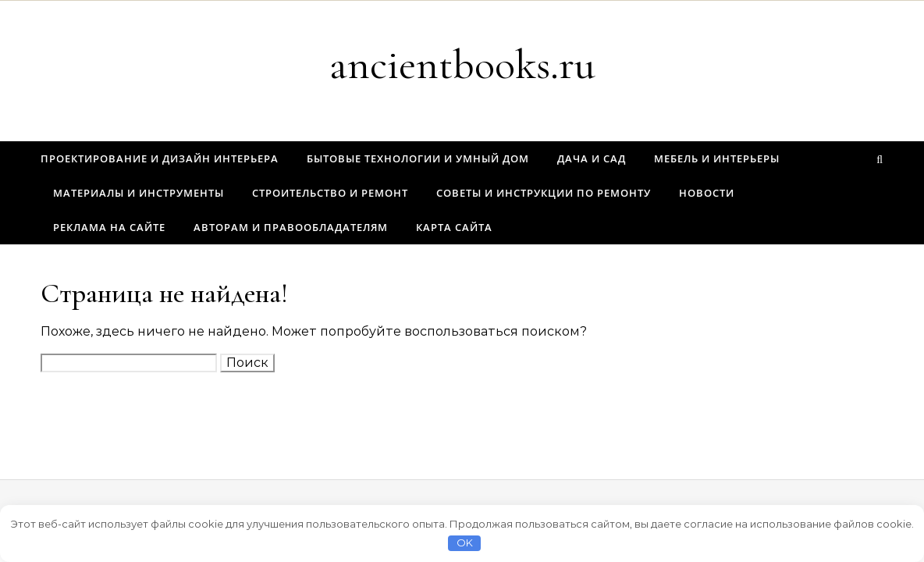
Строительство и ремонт (330, 193)
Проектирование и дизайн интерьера (160, 158)
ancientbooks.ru (462, 64)
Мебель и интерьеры (717, 158)
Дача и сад (592, 158)
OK (465, 542)
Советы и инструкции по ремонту (544, 193)
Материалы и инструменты (139, 193)
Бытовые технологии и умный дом (418, 158)
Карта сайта (454, 227)
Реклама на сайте (109, 227)
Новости (707, 193)
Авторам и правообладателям (291, 227)
